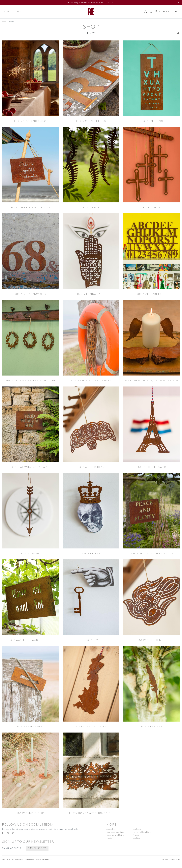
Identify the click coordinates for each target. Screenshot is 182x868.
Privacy (136, 835)
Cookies (136, 838)
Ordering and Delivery (116, 835)
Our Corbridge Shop (115, 832)
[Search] (128, 12)
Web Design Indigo (171, 860)
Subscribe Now (37, 848)
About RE (111, 829)
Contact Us (138, 829)
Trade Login (170, 12)
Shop (7, 12)
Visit (20, 12)
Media (109, 838)
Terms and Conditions (142, 832)
